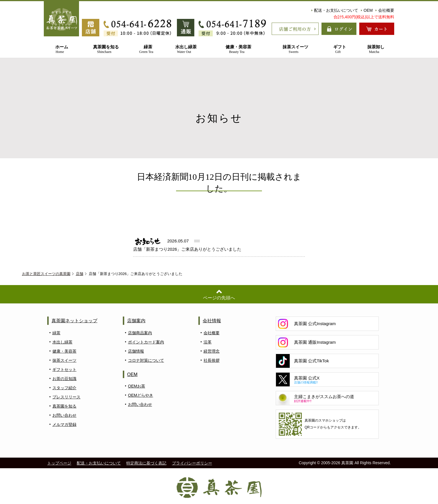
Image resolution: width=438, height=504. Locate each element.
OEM (367, 10)
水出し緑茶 (184, 49)
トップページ (59, 463)
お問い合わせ (64, 415)
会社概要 (385, 10)
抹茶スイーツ (293, 49)
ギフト (338, 49)
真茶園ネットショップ (74, 321)
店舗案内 (136, 321)
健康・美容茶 (237, 49)
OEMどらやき (141, 395)
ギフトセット (64, 369)
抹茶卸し (374, 49)
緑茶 (146, 49)
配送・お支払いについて (335, 10)
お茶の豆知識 (64, 379)
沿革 (208, 342)
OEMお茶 (137, 386)
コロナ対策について (146, 360)
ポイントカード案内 (146, 342)
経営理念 (212, 351)
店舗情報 (136, 351)
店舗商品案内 (140, 333)
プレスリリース (66, 397)
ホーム (60, 49)
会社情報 (212, 321)
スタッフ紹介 (64, 388)
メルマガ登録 (64, 424)
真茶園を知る (104, 49)
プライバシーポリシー (192, 463)
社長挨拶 (212, 360)
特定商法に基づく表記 (146, 463)
